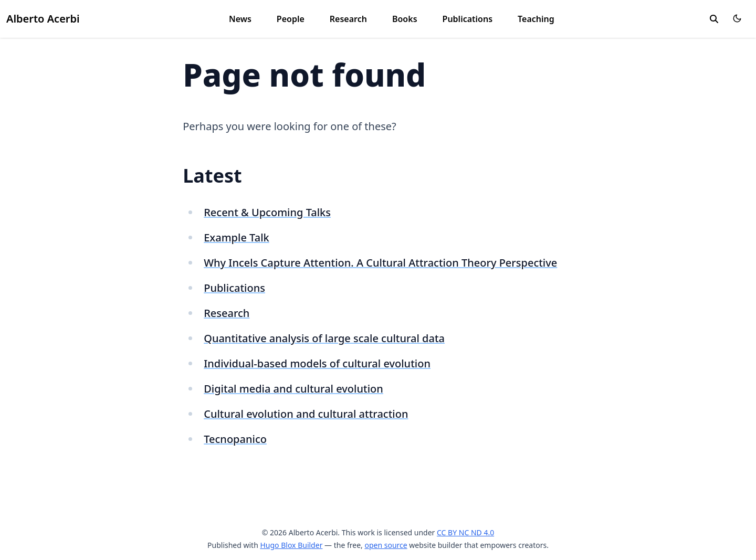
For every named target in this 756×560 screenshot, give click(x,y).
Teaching (536, 19)
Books (405, 19)
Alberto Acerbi (43, 19)
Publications (468, 19)
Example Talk (237, 237)
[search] (714, 19)
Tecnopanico (235, 439)
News (240, 19)
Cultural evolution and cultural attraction (306, 414)
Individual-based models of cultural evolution (317, 363)
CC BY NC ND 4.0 (465, 532)
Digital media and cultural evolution (293, 389)
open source (386, 545)
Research (348, 19)
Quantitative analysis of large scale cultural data (324, 338)
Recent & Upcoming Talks (267, 212)
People (291, 19)
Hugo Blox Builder (291, 545)
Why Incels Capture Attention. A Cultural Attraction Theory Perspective (380, 263)
